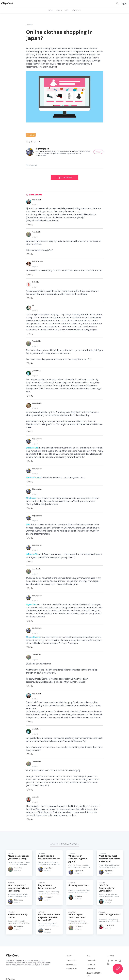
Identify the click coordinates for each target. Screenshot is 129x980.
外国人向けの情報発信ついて (94, 971)
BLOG (51, 10)
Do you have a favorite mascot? (47, 883)
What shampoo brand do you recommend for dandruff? (49, 914)
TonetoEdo (37, 232)
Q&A (67, 10)
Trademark (91, 957)
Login (124, 4)
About (69, 953)
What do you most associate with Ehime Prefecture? (109, 856)
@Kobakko (31, 496)
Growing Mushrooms (79, 882)
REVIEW (59, 10)
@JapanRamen (33, 635)
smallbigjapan (110, 922)
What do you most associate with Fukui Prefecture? (18, 885)
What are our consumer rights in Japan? (78, 856)
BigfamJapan (42, 149)
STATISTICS (76, 10)
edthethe (36, 794)
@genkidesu (32, 602)
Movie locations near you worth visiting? (19, 854)
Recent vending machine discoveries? (49, 854)
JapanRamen (37, 402)
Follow (98, 152)
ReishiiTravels (38, 261)
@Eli (28, 523)
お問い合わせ (91, 966)
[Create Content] (118, 969)
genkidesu (36, 370)
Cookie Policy (71, 966)
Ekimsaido (48, 926)
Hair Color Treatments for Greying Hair (107, 885)
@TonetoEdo (32, 447)
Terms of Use (71, 957)
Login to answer (64, 177)
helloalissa (37, 199)
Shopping (31, 135)
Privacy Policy (71, 961)
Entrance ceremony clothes (18, 913)
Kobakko (36, 282)
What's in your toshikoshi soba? (77, 913)
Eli (33, 305)
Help (88, 953)
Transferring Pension (109, 912)
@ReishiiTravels (34, 476)
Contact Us (91, 961)
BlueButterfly (19, 924)
